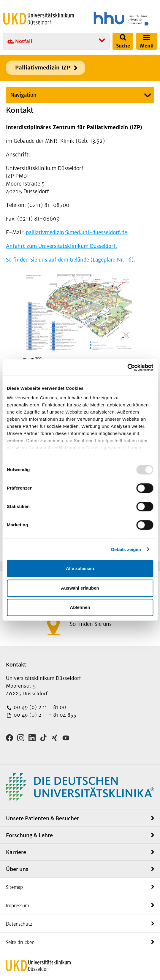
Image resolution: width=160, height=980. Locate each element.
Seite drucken (20, 942)
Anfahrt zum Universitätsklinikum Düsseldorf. (61, 246)
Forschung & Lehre (29, 835)
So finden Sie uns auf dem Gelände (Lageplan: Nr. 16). (71, 260)
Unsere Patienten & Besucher (42, 818)
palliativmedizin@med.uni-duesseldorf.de (76, 232)
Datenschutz (19, 924)
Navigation (23, 95)
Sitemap (14, 887)
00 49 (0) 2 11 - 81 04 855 (44, 715)
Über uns (17, 869)
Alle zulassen (80, 568)
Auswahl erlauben (80, 588)
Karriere (16, 852)
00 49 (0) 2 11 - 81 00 (39, 707)
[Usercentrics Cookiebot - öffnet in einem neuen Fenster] (127, 368)
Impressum (18, 906)
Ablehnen (80, 607)
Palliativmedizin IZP (43, 68)
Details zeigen (126, 549)
